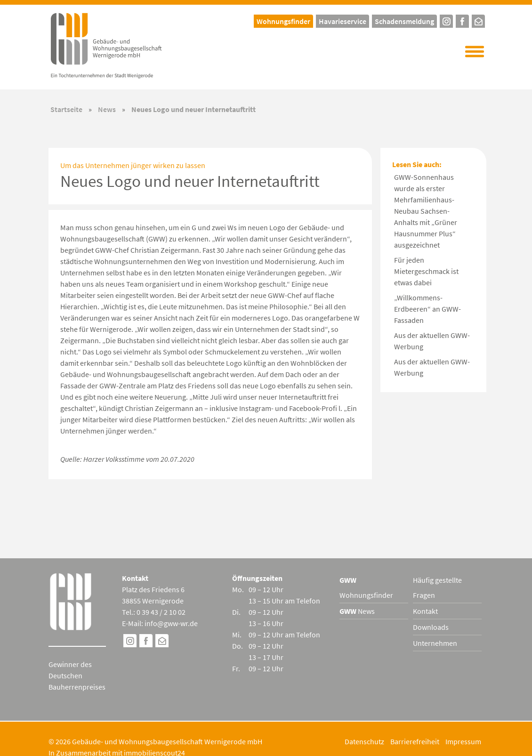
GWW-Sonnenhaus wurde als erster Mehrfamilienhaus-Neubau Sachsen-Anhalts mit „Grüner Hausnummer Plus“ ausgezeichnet (426, 211)
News (107, 109)
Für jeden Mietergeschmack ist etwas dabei (426, 271)
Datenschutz (364, 741)
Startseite (66, 109)
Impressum (463, 741)
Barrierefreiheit (415, 741)
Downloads (431, 627)
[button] (475, 52)
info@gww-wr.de (171, 623)
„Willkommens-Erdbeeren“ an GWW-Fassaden (427, 309)
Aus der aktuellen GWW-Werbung (432, 341)
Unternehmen (435, 643)
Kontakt (425, 611)
